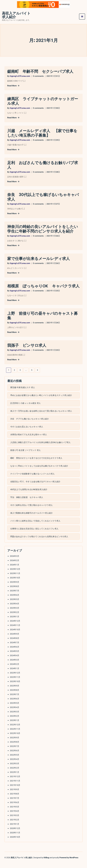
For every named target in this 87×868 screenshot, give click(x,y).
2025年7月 (14, 596)
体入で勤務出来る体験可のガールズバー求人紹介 (31, 518)
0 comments (38, 76)
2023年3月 (14, 717)
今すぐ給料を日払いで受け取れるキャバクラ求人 (31, 510)
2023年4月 (14, 712)
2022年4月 (14, 764)
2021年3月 (14, 820)
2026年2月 (14, 566)
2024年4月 (14, 661)
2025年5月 (14, 604)
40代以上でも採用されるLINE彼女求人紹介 (29, 494)
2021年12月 (15, 782)
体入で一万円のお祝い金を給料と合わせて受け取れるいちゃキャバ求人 (41, 416)
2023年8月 (14, 695)
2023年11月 (15, 682)
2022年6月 (14, 756)
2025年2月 (14, 617)
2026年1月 (14, 570)
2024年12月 (15, 626)
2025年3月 (14, 613)
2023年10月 (15, 687)
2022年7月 (14, 751)
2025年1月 (14, 622)
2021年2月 (14, 825)
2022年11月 (15, 734)
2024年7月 (14, 648)
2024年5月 (14, 656)
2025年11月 (15, 578)
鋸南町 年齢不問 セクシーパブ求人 (41, 72)
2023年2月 (14, 721)
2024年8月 (14, 643)
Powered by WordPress (69, 862)
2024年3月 (14, 665)
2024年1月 (14, 674)
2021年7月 (14, 803)
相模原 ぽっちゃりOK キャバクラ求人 (42, 288)
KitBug (46, 862)
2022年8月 (14, 747)
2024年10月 (15, 635)
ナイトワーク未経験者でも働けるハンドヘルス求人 (32, 479)
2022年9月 (14, 743)
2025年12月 (15, 574)
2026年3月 (14, 561)
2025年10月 (15, 583)
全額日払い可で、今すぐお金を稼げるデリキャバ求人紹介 (35, 487)
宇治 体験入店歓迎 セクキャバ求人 (27, 502)
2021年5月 (14, 812)
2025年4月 (14, 609)
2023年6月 (14, 704)
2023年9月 (14, 691)
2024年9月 (14, 639)
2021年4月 (14, 816)
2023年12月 (15, 678)
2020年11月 (15, 838)
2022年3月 (14, 769)
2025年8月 (14, 591)
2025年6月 (14, 600)
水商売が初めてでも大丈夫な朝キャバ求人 (29, 440)
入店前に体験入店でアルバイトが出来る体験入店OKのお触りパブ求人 (40, 447)
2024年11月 (15, 630)
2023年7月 (14, 699)
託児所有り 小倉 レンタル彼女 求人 (25, 408)
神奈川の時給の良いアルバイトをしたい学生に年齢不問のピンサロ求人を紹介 (43, 229)
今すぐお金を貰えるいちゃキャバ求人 (27, 432)
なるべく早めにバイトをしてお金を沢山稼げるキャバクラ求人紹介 (39, 471)
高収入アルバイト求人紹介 (16, 16)
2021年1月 (14, 829)
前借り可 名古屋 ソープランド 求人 (25, 455)
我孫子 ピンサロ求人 (27, 350)
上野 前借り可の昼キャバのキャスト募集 (43, 320)
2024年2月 (14, 669)
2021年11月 (15, 786)
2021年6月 (14, 808)
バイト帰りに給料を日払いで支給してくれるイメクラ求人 (35, 526)
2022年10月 (15, 738)
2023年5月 (14, 708)
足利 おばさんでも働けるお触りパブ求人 (42, 165)
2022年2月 (14, 773)
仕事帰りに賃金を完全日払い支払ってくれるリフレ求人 (34, 534)
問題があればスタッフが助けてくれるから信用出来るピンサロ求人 (39, 542)
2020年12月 (15, 833)
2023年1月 (14, 725)
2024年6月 (14, 652)
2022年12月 (15, 730)
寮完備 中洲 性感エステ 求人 (23, 392)
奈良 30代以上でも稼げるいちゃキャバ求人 (42, 197)
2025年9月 (14, 587)
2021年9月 (14, 795)
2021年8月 (14, 799)
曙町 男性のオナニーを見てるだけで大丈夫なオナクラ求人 (36, 463)
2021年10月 (15, 790)
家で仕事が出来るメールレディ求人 (39, 259)
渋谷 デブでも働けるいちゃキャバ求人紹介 (30, 424)
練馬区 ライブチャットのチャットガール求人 (42, 101)
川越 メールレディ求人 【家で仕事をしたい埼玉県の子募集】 (43, 133)
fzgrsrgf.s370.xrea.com (20, 76)
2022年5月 (14, 760)
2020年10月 (15, 842)
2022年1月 (14, 777)
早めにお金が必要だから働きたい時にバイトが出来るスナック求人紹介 (41, 400)
